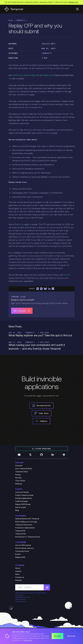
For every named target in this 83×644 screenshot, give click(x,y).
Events (18, 554)
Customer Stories (22, 492)
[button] (77, 9)
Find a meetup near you (24, 548)
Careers (18, 571)
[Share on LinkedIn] (49, 289)
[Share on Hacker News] (53, 289)
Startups (19, 484)
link (20, 225)
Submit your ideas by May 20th (26, 75)
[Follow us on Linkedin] (53, 455)
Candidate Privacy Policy (23, 597)
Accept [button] (57, 636)
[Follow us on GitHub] (41, 455)
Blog (11, 20)
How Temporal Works (24, 469)
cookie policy (28, 640)
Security (18, 478)
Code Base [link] (41, 413)
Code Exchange (22, 501)
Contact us (20, 577)
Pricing (18, 475)
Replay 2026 (20, 557)
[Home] (14, 9)
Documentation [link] (41, 405)
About (18, 568)
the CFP (67, 275)
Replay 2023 (49, 75)
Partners (19, 580)
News (17, 574)
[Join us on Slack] (64, 455)
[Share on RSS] (38, 289)
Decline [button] (71, 636)
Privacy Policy (19, 595)
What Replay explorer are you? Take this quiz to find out (40, 336)
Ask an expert (21, 507)
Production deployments (25, 528)
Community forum (22, 551)
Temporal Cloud (22, 472)
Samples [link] (41, 421)
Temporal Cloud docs (24, 525)
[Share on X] (41, 289)
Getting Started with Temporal (27, 519)
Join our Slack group (23, 545)
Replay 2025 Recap (23, 504)
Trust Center (20, 481)
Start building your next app (26, 522)
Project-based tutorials (24, 495)
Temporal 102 (20, 534)
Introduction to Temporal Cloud (28, 537)
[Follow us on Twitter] (30, 455)
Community (21, 20)
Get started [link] (22, 311)
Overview (19, 466)
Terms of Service (20, 599)
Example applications (24, 498)
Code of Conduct (20, 602)
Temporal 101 (20, 531)
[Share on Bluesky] (45, 289)
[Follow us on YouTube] (19, 455)
